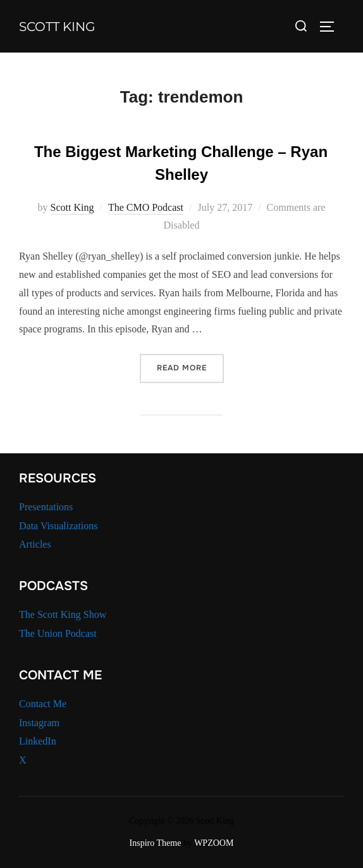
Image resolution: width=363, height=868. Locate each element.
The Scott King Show (63, 614)
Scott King (57, 27)
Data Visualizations (58, 526)
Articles (35, 544)
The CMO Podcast (146, 207)
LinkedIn (38, 741)
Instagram (39, 723)
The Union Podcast (58, 633)
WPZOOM (214, 843)
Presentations (46, 507)
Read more (190, 367)
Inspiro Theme (156, 843)
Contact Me (43, 704)
